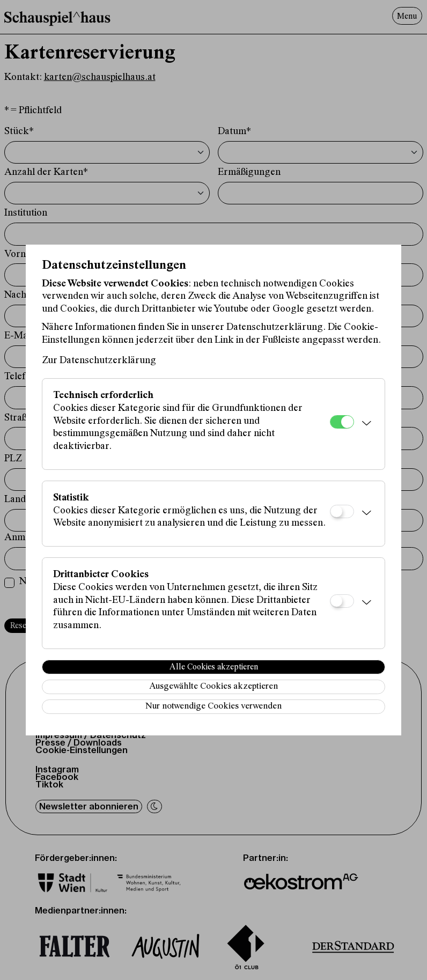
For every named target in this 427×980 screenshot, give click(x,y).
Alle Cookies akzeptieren (214, 667)
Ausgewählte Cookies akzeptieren (213, 687)
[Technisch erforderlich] (342, 422)
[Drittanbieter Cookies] (342, 601)
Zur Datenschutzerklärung (99, 361)
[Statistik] (342, 511)
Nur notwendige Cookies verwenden (213, 707)
